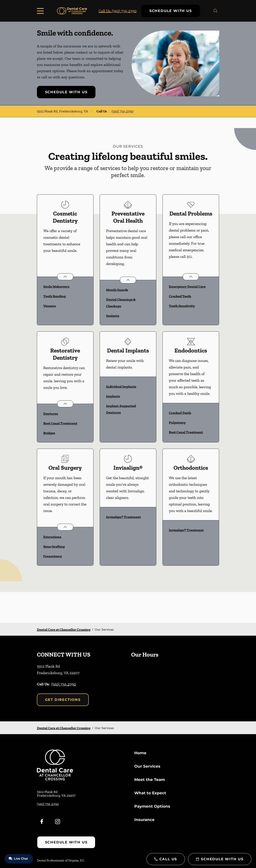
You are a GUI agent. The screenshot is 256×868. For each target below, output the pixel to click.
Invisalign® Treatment (123, 517)
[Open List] (65, 277)
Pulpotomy (177, 422)
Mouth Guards (117, 290)
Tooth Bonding (54, 296)
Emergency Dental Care (187, 286)
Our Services (147, 766)
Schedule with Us (171, 11)
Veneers (50, 306)
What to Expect (150, 793)
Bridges (49, 433)
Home (140, 753)
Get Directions (63, 700)
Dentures (51, 414)
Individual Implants (121, 387)
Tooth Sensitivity (182, 306)
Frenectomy (53, 556)
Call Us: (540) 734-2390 (118, 11)
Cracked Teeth (180, 296)
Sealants (113, 316)
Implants (113, 396)
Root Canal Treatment (60, 423)
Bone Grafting (54, 546)
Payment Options (152, 806)
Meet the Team (150, 780)
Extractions (52, 537)
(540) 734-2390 (122, 111)
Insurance (144, 820)
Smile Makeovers (56, 286)
